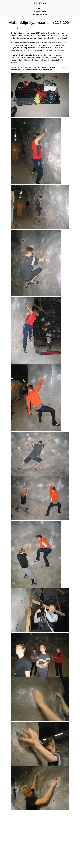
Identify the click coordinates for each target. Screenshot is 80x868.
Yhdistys (40, 8)
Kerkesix (40, 3)
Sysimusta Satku (40, 11)
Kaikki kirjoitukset (40, 14)
